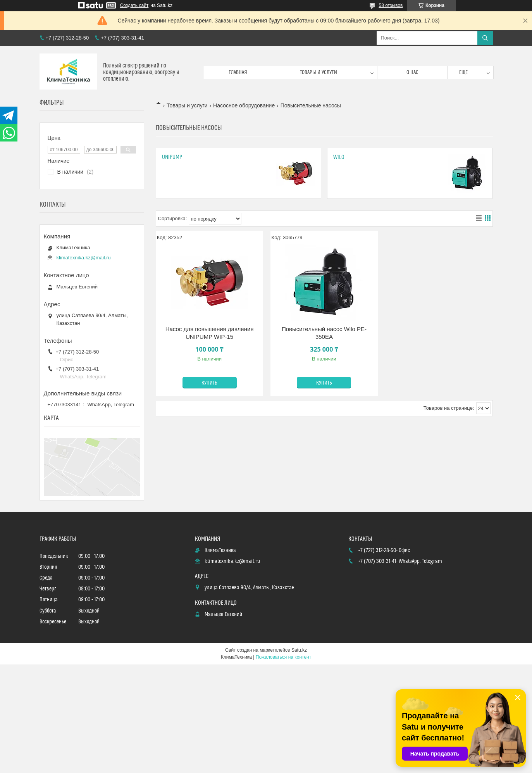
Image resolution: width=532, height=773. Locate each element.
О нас (412, 72)
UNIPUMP (172, 157)
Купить (209, 383)
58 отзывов (391, 5)
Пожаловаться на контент (283, 657)
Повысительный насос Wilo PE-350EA (324, 333)
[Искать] (485, 38)
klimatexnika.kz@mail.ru (84, 258)
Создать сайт (134, 5)
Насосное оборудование (244, 105)
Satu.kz (299, 650)
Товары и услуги (319, 72)
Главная (238, 72)
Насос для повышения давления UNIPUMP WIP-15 (210, 333)
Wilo (339, 157)
